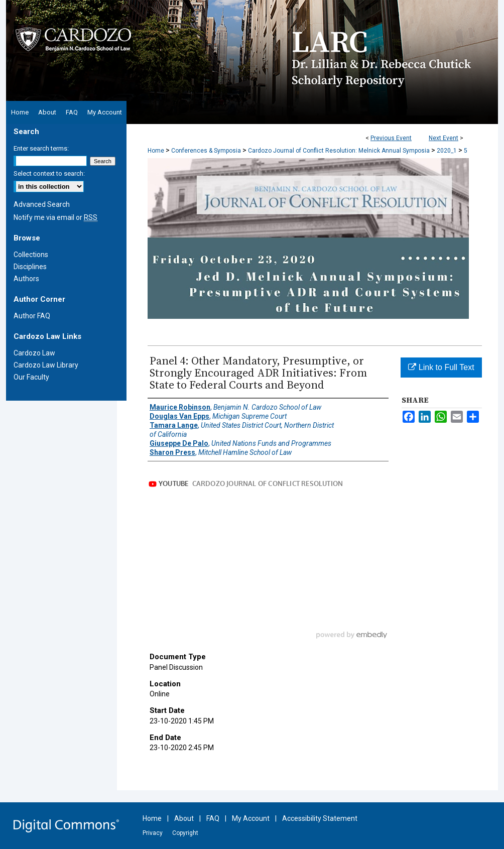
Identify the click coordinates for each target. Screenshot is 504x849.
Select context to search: (49, 173)
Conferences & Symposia (207, 151)
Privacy (153, 833)
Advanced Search (42, 204)
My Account (251, 818)
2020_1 (448, 151)
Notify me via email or (55, 217)
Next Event (444, 138)
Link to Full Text (441, 367)
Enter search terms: (41, 148)
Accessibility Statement (320, 818)
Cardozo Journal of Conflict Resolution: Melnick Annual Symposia (340, 151)
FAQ (213, 818)
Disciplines (30, 267)
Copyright (185, 833)
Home (156, 151)
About (184, 818)
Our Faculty (31, 377)
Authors (26, 279)
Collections (31, 255)
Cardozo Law (34, 353)
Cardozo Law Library (46, 365)
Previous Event (391, 138)
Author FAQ (32, 316)
